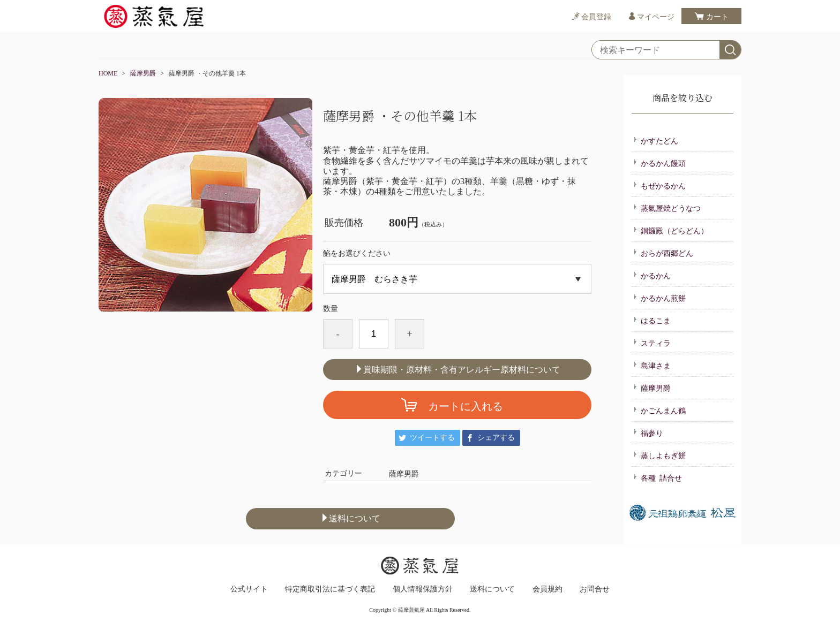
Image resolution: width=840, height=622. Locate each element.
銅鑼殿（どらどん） (671, 230)
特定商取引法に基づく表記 (330, 589)
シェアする (496, 438)
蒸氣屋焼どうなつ (667, 208)
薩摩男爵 (143, 73)
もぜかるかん (659, 185)
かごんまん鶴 (659, 410)
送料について (350, 518)
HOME (108, 73)
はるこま (652, 320)
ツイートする (432, 438)
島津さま (652, 365)
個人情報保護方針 (423, 589)
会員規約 (547, 589)
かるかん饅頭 (659, 163)
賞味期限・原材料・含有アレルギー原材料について (457, 369)
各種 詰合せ (658, 477)
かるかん (652, 275)
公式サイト (249, 589)
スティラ (652, 343)
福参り (648, 433)
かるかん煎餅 (659, 298)
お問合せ (595, 589)
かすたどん (656, 140)
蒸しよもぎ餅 (659, 455)
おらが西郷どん (663, 253)
